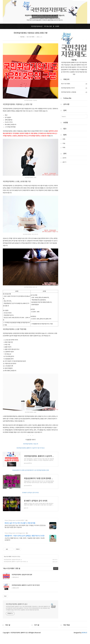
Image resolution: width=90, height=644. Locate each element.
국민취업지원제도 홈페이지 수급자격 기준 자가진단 (30, 448)
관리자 (64, 158)
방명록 (57, 26)
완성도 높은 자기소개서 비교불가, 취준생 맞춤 (20, 532)
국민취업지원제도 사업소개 (31, 444)
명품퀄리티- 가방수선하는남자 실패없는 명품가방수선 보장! (25, 544)
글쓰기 (64, 162)
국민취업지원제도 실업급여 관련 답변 (12, 568)
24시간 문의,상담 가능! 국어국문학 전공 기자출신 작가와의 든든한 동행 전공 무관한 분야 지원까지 (25, 535)
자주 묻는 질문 (48, 26)
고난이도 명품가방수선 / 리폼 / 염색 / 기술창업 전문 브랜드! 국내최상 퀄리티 (25, 548)
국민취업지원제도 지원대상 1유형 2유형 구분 (30, 33)
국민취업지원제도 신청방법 (74, 92)
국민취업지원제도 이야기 (74, 88)
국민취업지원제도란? (37, 26)
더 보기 (56, 577)
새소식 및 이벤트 (30, 37)
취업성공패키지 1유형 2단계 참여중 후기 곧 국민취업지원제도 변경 (31, 473)
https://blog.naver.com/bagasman (15, 542)
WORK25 (84, 641)
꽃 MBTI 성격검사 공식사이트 (31, 498)
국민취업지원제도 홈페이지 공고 (17, 613)
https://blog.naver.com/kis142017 (15, 529)
